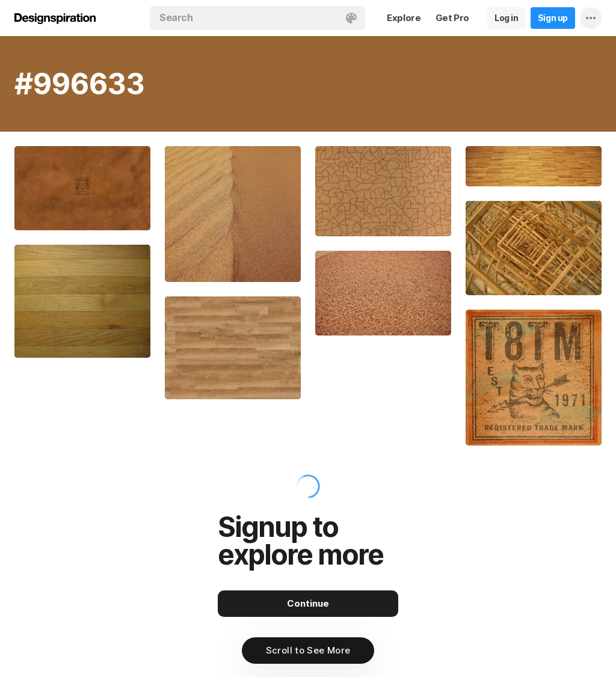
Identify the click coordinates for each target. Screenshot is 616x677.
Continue (308, 603)
